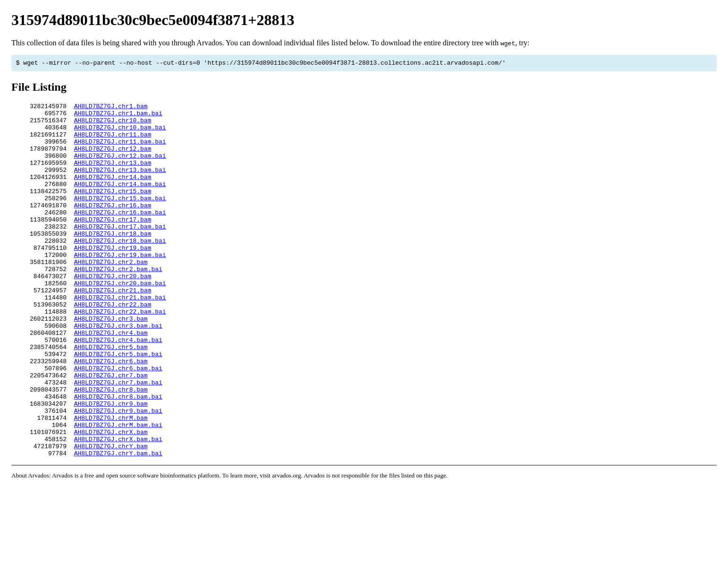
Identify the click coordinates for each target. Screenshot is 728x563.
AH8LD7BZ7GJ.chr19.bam (113, 279)
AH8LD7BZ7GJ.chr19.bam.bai (120, 287)
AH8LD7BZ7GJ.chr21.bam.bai (120, 338)
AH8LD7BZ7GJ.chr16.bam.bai (120, 236)
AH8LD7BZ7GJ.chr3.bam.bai (118, 372)
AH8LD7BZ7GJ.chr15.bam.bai (120, 219)
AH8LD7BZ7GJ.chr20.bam (113, 313)
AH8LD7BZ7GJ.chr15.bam (113, 211)
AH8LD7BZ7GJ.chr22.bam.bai (120, 355)
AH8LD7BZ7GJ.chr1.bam (111, 109)
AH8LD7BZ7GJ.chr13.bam (113, 177)
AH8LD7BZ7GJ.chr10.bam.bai (120, 134)
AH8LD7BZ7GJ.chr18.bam (113, 262)
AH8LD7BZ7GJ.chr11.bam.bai (120, 151)
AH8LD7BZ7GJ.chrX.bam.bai (118, 508)
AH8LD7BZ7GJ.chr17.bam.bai (120, 253)
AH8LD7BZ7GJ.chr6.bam (111, 415)
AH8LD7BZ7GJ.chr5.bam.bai (118, 406)
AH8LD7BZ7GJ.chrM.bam (111, 483)
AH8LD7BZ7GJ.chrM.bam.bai (118, 491)
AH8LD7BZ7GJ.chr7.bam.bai (118, 440)
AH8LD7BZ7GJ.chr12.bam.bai (120, 168)
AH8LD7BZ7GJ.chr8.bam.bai (118, 457)
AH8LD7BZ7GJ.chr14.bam (113, 194)
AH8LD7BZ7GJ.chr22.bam (113, 347)
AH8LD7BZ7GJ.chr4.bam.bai (118, 389)
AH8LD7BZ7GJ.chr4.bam (111, 381)
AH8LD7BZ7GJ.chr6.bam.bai (118, 423)
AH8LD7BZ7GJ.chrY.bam (111, 517)
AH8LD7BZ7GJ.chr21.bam (113, 330)
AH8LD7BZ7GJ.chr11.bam (113, 143)
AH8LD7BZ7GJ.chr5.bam (111, 398)
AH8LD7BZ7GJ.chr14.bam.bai (120, 202)
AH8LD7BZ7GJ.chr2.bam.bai (118, 304)
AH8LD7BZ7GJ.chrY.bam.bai (118, 525)
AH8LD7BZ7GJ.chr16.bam (113, 228)
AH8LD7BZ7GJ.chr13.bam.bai (120, 185)
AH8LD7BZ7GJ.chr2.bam (111, 296)
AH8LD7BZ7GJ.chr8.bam (111, 449)
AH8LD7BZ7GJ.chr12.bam (113, 160)
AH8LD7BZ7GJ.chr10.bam (113, 126)
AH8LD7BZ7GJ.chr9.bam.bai (118, 474)
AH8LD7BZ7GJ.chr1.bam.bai (118, 117)
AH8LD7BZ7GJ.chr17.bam (113, 245)
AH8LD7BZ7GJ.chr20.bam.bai (120, 321)
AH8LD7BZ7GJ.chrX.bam (111, 500)
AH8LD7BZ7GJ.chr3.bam (111, 364)
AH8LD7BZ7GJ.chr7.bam (111, 432)
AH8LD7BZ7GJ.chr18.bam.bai (120, 270)
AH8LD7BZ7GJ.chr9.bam (111, 466)
